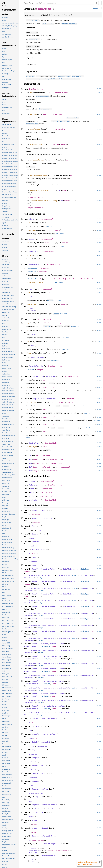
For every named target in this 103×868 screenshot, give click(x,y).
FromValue (39, 809)
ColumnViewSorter (8, 455)
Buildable (5, 343)
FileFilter (5, 587)
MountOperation (7, 783)
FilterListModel (7, 595)
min (28, 342)
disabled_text (6, 29)
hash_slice (31, 304)
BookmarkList (6, 329)
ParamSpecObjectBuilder (65, 279)
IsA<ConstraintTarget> (9, 71)
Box (3, 338)
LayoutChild (6, 721)
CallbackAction (7, 368)
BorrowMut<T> (7, 136)
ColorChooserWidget (9, 436)
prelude (5, 247)
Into (37, 726)
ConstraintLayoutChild (9, 475)
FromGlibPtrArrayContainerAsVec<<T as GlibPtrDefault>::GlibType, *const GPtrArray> (11, 170)
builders (5, 245)
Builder (5, 346)
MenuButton (6, 772)
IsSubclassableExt (8, 195)
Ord (3, 77)
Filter (4, 593)
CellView (5, 413)
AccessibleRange (7, 270)
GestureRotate (7, 654)
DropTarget (6, 520)
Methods (6, 14)
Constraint (5, 467)
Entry (4, 534)
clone (29, 223)
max (28, 330)
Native (4, 797)
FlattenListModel (7, 607)
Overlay (5, 825)
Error (31, 852)
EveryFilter (6, 562)
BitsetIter (5, 326)
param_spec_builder (35, 282)
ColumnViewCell (7, 447)
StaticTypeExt (6, 209)
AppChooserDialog (8, 298)
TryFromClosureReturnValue (11, 220)
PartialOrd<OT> (7, 85)
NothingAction (7, 814)
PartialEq (51, 376)
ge (27, 432)
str (49, 93)
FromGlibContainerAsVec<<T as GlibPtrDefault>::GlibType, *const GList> (11, 150)
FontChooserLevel (8, 623)
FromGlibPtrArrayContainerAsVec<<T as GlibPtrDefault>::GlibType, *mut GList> (11, 175)
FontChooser (6, 618)
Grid (4, 671)
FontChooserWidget (8, 626)
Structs (5, 256)
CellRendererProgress (9, 396)
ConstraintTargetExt (8, 144)
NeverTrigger (6, 803)
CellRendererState (8, 405)
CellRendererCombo (8, 391)
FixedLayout (6, 601)
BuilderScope (6, 360)
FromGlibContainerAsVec (44, 569)
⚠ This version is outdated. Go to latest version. (88, 863)
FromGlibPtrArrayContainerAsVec (48, 644)
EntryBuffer (6, 537)
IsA (30, 459)
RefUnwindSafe (7, 108)
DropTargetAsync (7, 523)
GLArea (4, 637)
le (27, 417)
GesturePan (6, 651)
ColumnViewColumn (8, 450)
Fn (60, 190)
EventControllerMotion (9, 553)
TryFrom (39, 797)
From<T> (5, 147)
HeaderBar (6, 682)
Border (4, 335)
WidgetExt (5, 226)
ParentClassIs (6, 79)
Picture (4, 864)
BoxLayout (6, 340)
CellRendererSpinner (9, 402)
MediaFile (5, 766)
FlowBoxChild (6, 612)
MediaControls (7, 764)
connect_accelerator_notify (11, 23)
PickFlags (5, 862)
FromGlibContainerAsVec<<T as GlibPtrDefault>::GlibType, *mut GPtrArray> (11, 161)
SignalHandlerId (36, 197)
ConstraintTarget (7, 478)
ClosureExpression (8, 424)
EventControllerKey (8, 548)
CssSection (6, 486)
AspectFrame (6, 312)
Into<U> (5, 189)
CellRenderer (6, 385)
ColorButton (6, 427)
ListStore (5, 752)
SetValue (32, 271)
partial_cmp (32, 402)
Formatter (49, 243)
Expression (6, 567)
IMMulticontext (7, 691)
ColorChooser (6, 430)
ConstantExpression (8, 464)
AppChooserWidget (8, 301)
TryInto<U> (5, 223)
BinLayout (5, 321)
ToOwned (5, 212)
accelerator (6, 17)
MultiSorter (6, 792)
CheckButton (6, 422)
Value (35, 738)
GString (62, 129)
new (4, 31)
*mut (94, 606)
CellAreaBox (6, 374)
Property (5, 203)
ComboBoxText (7, 461)
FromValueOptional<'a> (9, 184)
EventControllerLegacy (9, 551)
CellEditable (6, 380)
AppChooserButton (8, 296)
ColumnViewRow (7, 453)
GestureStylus (7, 660)
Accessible (6, 265)
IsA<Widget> (6, 74)
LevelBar (5, 727)
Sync (32, 492)
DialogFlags (6, 500)
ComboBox (6, 458)
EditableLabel (6, 528)
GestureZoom (6, 665)
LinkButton (6, 730)
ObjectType (38, 376)
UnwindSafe (6, 113)
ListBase (5, 733)
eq (27, 380)
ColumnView (6, 444)
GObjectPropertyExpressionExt (11, 186)
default (30, 255)
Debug (4, 51)
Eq (3, 57)
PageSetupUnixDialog (9, 845)
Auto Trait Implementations (9, 95)
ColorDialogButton (8, 441)
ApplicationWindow (8, 310)
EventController (7, 542)
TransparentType (7, 214)
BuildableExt (6, 139)
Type (45, 447)
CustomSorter (6, 492)
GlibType (85, 569)
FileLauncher (6, 590)
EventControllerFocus (9, 545)
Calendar (5, 366)
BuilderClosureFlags (8, 352)
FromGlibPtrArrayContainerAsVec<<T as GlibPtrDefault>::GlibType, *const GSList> (11, 172)
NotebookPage (7, 811)
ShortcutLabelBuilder (52, 114)
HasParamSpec (7, 60)
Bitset (4, 324)
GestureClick (6, 643)
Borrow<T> (5, 133)
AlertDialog (6, 284)
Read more (49, 226)
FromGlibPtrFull (87, 576)
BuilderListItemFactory (9, 354)
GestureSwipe (7, 663)
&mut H (51, 293)
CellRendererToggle (8, 410)
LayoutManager (7, 724)
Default (5, 54)
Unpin (4, 110)
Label (4, 719)
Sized (33, 310)
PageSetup (6, 842)
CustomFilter (6, 489)
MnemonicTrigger (8, 780)
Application (6, 304)
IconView (5, 702)
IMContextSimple (8, 688)
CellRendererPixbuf (8, 394)
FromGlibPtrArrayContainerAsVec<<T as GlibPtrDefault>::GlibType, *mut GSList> (11, 181)
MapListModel (7, 761)
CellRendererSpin (8, 399)
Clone (4, 49)
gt (27, 424)
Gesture (5, 640)
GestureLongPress (8, 649)
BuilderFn (33, 279)
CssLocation (6, 481)
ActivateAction (7, 279)
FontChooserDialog (8, 621)
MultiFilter (5, 786)
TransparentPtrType (36, 793)
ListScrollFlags (7, 750)
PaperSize (5, 850)
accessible (6, 242)
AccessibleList (7, 268)
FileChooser (6, 573)
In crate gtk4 (8, 234)
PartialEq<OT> (7, 82)
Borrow (35, 534)
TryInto (39, 812)
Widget (40, 370)
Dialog (4, 497)
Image (4, 705)
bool (52, 380)
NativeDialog (6, 800)
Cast (4, 142)
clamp (29, 353)
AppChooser (6, 293)
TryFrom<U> (6, 217)
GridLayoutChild (7, 677)
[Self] (50, 304)
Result (65, 243)
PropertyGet (6, 206)
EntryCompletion (7, 539)
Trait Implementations (9, 44)
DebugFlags (6, 495)
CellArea (5, 371)
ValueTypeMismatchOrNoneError (59, 850)
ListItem (5, 744)
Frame (4, 635)
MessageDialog (7, 775)
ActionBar (5, 273)
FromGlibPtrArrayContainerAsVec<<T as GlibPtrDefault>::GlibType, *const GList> (11, 167)
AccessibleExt (6, 125)
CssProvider (6, 483)
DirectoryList (6, 503)
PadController (6, 836)
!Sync (4, 102)
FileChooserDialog (8, 576)
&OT (44, 380)
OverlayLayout (7, 828)
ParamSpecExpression (9, 853)
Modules (6, 239)
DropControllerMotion (9, 514)
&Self (64, 190)
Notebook (5, 808)
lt (27, 410)
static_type (32, 447)
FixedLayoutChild (8, 604)
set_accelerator (7, 34)
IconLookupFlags (7, 693)
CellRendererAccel (8, 388)
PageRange (6, 839)
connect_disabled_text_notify (11, 26)
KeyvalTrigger (6, 716)
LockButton (6, 758)
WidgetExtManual (8, 228)
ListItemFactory (7, 747)
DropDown (5, 517)
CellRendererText (8, 408)
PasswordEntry (7, 856)
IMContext (5, 685)
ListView (5, 755)
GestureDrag (6, 646)
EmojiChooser (6, 531)
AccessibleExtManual (9, 128)
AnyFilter (5, 290)
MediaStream (6, 769)
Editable (5, 525)
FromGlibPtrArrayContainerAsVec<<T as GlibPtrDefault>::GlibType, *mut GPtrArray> (11, 178)
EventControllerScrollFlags (10, 559)
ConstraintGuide (7, 469)
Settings (100, 3)
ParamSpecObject (47, 268)
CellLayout (6, 382)
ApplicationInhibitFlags (9, 307)
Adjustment (6, 282)
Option (54, 129)
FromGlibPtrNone (48, 576)
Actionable (6, 276)
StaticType (5, 88)
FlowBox (5, 609)
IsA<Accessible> (7, 65)
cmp (28, 323)
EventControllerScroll (9, 556)
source (96, 8)
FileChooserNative (8, 579)
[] (101, 8)
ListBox (5, 735)
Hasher (31, 297)
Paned (4, 848)
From (34, 565)
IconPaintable (7, 696)
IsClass (32, 746)
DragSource (6, 509)
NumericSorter (7, 817)
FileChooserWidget (8, 581)
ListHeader (6, 741)
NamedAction (6, 794)
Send (32, 489)
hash (28, 293)
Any (3, 130)
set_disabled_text (8, 37)
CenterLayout (6, 419)
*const (27, 572)
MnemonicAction (7, 778)
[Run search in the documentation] (59, 3)
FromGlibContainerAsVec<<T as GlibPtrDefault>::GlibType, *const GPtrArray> (11, 153)
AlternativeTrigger (8, 287)
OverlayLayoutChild (8, 831)
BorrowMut (37, 542)
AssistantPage (7, 318)
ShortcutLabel (9, 10)
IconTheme (6, 699)
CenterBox (5, 416)
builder (4, 20)
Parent (31, 370)
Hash (4, 63)
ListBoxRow (6, 738)
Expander (5, 565)
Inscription (6, 713)
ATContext (5, 259)
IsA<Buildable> (7, 68)
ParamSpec (33, 268)
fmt (28, 243)
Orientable (6, 822)
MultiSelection (7, 789)
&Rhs (45, 387)
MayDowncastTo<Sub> (9, 198)
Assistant (5, 315)
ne (27, 387)
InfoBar (5, 707)
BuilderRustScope (8, 357)
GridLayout (6, 674)
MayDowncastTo (48, 856)
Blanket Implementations (9, 120)
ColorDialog (6, 438)
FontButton (6, 615)
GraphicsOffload (7, 668)
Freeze (4, 105)
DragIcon (5, 506)
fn (41, 279)
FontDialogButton (8, 632)
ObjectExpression (8, 820)
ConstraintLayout (8, 472)
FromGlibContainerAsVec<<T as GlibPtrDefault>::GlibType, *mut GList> (11, 158)
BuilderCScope (7, 349)
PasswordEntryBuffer (9, 859)
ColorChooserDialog (8, 433)
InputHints (6, 710)
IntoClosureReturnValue (10, 192)
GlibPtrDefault (70, 569)
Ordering (57, 323)
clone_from (31, 230)
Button (4, 363)
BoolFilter (5, 332)
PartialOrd (41, 357)
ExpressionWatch (8, 570)
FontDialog (6, 629)
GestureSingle (7, 657)
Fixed (4, 598)
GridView (5, 679)
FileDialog (5, 584)
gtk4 (4, 3)
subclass (5, 250)
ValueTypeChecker (35, 850)
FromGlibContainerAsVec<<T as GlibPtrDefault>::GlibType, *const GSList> (11, 156)
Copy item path (53, 9)
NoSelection (6, 806)
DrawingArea (6, 511)
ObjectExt (5, 200)
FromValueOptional (52, 844)
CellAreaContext (7, 377)
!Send (4, 99)
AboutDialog (6, 262)
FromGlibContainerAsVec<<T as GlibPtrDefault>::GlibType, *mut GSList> (11, 164)
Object (34, 723)
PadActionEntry (7, 834)
